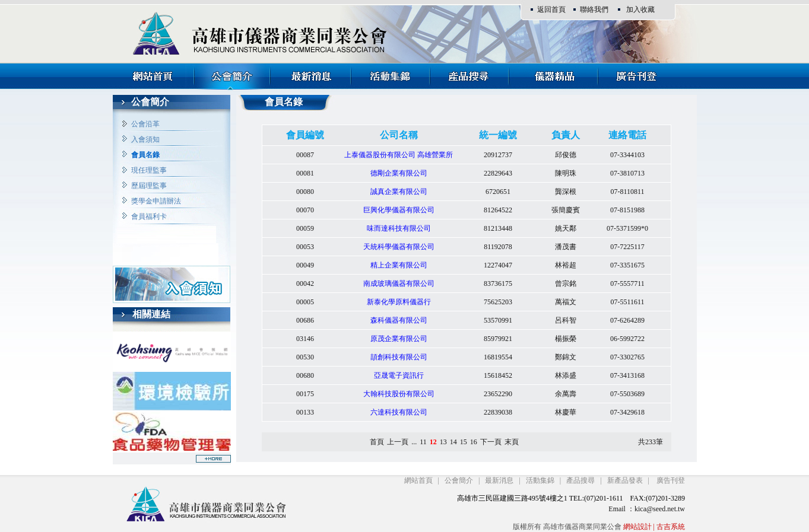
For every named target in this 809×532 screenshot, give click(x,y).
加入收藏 (640, 9)
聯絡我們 (594, 9)
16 (474, 442)
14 (453, 442)
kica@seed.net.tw (660, 509)
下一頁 (491, 442)
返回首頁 (551, 9)
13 (443, 442)
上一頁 (398, 442)
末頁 (512, 442)
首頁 (377, 442)
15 (464, 442)
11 (423, 442)
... (414, 442)
